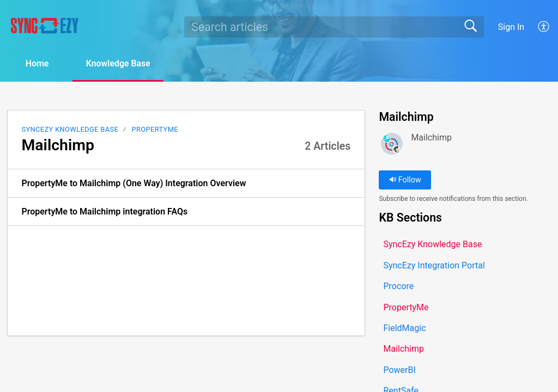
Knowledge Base (120, 63)
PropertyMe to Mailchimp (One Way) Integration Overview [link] (134, 183)
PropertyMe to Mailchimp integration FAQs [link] (104, 212)
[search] (334, 27)
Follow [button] (405, 180)
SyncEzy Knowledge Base (70, 129)
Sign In (511, 27)
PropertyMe (155, 129)
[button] (544, 27)
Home (38, 63)
